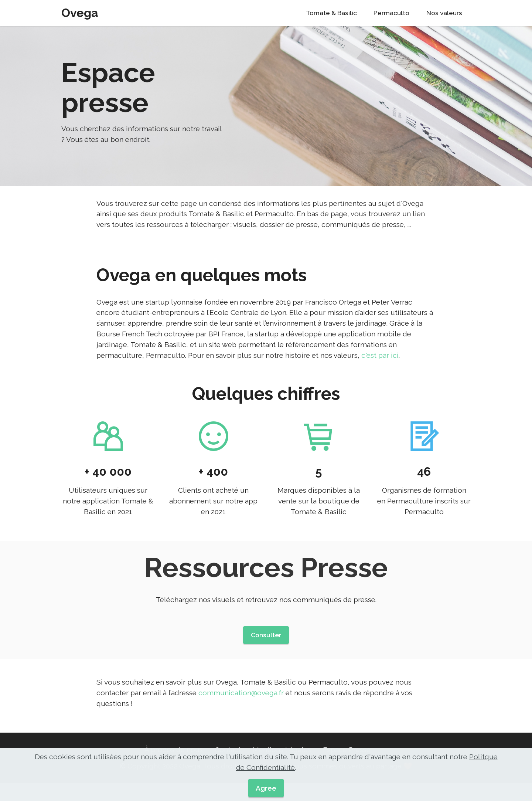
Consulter (266, 646)
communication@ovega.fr (241, 704)
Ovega (80, 13)
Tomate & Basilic (331, 13)
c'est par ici (380, 366)
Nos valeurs (444, 13)
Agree (266, 788)
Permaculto (391, 13)
